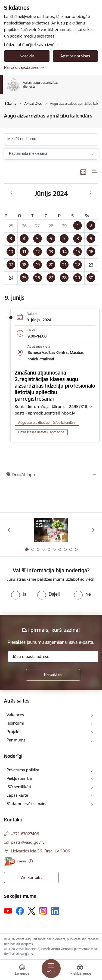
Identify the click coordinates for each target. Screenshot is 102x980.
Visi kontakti (31, 877)
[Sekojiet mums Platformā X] (32, 911)
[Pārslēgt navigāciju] (51, 969)
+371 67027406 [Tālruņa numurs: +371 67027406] (25, 834)
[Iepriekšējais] (9, 530)
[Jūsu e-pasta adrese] (53, 657)
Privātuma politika (23, 770)
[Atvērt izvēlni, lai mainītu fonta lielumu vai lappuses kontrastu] (80, 970)
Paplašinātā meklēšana (28, 153)
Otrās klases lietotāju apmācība (41, 432)
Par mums (16, 740)
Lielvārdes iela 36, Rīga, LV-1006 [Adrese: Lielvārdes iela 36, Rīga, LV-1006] (41, 851)
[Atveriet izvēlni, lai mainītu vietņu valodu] (22, 970)
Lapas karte (17, 795)
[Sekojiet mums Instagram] (43, 911)
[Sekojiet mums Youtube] (8, 911)
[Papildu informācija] (31, 861)
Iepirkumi (15, 723)
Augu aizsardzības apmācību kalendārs (47, 423)
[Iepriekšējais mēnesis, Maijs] (12, 193)
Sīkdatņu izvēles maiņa (27, 804)
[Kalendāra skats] (83, 172)
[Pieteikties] (53, 675)
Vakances (15, 715)
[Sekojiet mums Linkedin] (55, 911)
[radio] (19, 594)
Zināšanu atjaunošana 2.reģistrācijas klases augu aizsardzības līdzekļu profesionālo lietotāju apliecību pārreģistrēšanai (55, 386)
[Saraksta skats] (95, 172)
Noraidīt (27, 56)
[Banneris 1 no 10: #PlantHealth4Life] (51, 530)
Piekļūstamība (19, 778)
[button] (78, 226)
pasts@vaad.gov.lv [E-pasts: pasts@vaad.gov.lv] (28, 842)
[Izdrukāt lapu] (51, 475)
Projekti (13, 732)
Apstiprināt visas (75, 56)
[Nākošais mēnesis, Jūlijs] (90, 193)
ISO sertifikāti (19, 787)
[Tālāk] (93, 530)
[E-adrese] (15, 861)
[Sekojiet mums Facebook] (20, 911)
